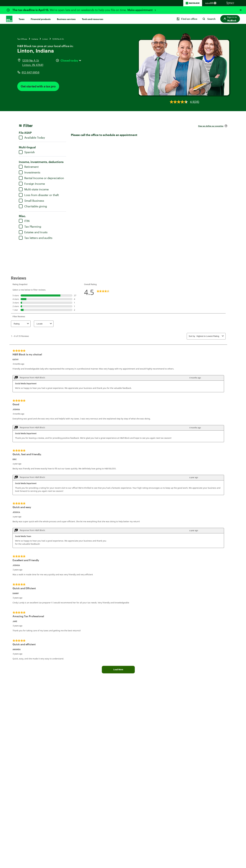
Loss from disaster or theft (39, 195)
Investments (30, 172)
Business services (66, 19)
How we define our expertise (211, 126)
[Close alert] (241, 10)
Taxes (22, 19)
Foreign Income (32, 184)
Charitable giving (33, 206)
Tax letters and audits (36, 238)
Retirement (29, 167)
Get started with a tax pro (38, 86)
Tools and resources (93, 19)
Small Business (31, 201)
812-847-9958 (31, 72)
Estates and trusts (33, 232)
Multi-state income (34, 189)
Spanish (27, 152)
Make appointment (140, 10)
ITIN (24, 221)
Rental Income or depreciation (41, 178)
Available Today (32, 137)
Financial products (41, 19)
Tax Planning (30, 226)
